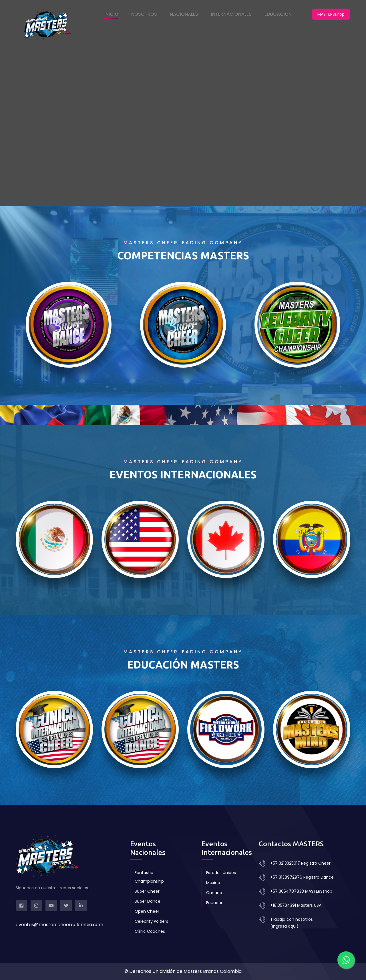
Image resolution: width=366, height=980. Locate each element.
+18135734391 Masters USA (296, 905)
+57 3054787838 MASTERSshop (301, 891)
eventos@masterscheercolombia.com (59, 925)
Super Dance (148, 901)
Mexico (213, 883)
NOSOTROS (144, 14)
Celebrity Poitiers (151, 921)
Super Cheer (147, 891)
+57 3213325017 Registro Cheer (300, 863)
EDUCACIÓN (278, 14)
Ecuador (214, 903)
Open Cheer (147, 911)
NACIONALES (184, 14)
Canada (214, 893)
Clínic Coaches (150, 931)
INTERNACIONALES (231, 14)
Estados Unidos (221, 873)
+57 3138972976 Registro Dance (302, 877)
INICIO (111, 14)
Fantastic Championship (149, 877)
